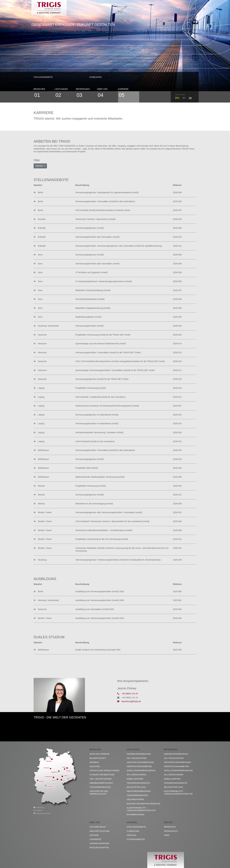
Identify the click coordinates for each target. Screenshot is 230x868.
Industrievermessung (139, 791)
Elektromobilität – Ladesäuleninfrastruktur (141, 809)
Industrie (95, 766)
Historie (94, 835)
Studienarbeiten (136, 839)
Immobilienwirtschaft (102, 783)
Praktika (131, 835)
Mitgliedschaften (99, 848)
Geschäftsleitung (100, 831)
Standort (40, 166)
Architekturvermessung (140, 762)
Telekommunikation (100, 787)
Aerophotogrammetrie (139, 766)
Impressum (170, 827)
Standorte (95, 839)
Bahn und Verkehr (99, 754)
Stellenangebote (43, 77)
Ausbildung (96, 77)
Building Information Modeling (143, 804)
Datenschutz (171, 831)
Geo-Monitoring (135, 799)
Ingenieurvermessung (139, 754)
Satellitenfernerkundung (141, 771)
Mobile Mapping (135, 779)
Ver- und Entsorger (101, 779)
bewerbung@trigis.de (129, 701)
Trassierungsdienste (138, 783)
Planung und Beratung (102, 775)
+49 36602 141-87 (128, 694)
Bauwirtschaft (98, 758)
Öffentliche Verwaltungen (104, 771)
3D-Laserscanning (136, 775)
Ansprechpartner (99, 843)
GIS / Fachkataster (137, 758)
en (184, 98)
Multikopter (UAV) (136, 787)
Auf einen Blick (98, 827)
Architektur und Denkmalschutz (99, 793)
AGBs (167, 835)
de (177, 98)
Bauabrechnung (135, 815)
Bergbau (94, 762)
